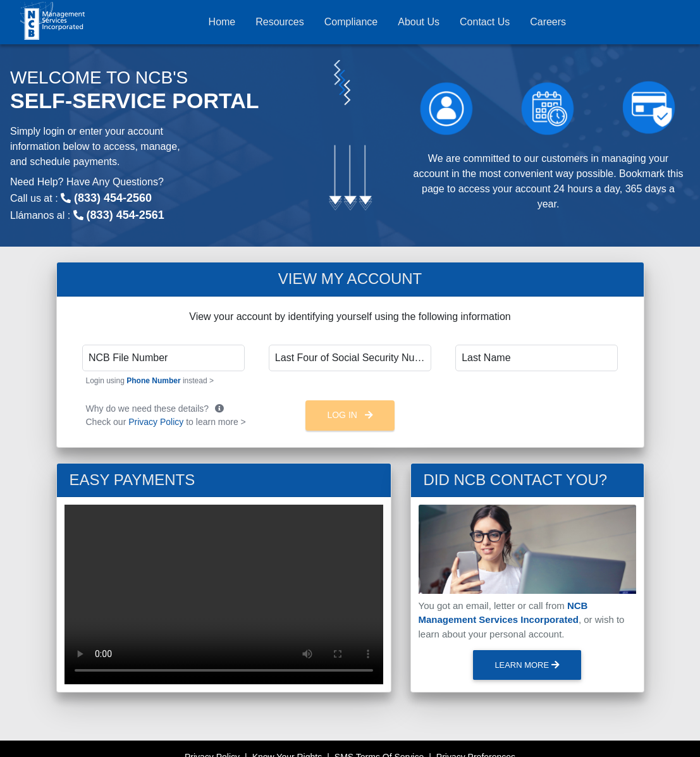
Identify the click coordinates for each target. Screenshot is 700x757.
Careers (548, 22)
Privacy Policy (156, 422)
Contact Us (485, 22)
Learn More (527, 665)
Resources (279, 22)
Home (222, 22)
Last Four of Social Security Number (353, 358)
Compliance (351, 22)
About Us (419, 22)
